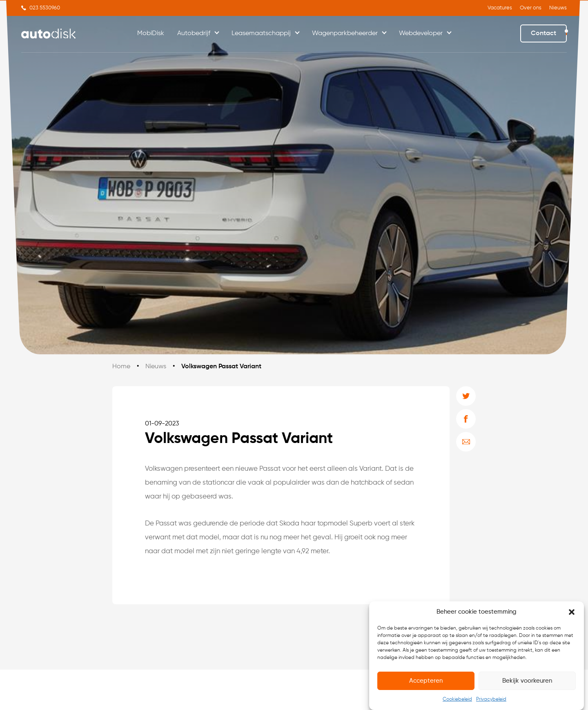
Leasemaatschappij (261, 33)
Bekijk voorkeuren (527, 681)
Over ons (531, 8)
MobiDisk (151, 33)
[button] (572, 612)
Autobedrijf (194, 33)
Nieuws (558, 8)
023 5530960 (45, 8)
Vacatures (500, 8)
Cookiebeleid (457, 699)
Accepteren (426, 681)
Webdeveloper (421, 33)
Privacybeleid (491, 699)
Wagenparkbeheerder (345, 33)
